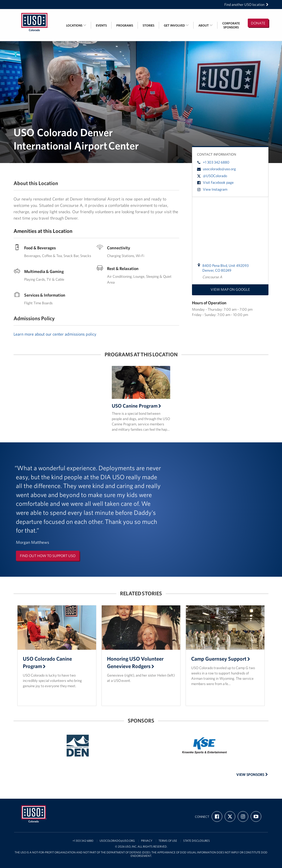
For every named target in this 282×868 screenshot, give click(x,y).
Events (101, 25)
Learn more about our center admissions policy (55, 334)
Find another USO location (246, 5)
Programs (125, 25)
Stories (148, 25)
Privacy (147, 841)
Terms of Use (168, 841)
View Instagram (212, 189)
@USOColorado (212, 176)
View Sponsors (252, 775)
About (206, 25)
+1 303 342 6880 (213, 162)
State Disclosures (196, 841)
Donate (258, 23)
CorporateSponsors (231, 25)
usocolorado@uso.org (216, 169)
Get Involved (176, 25)
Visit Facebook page (215, 182)
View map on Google (230, 289)
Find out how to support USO (48, 556)
